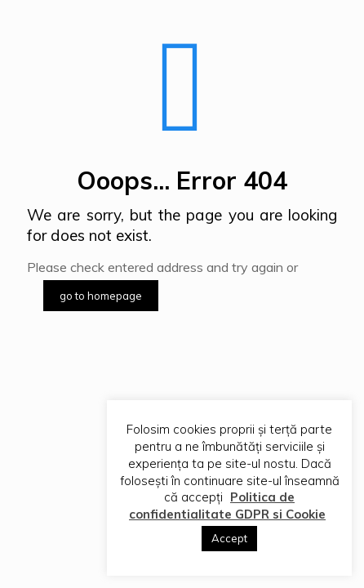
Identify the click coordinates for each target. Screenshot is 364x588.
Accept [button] (229, 538)
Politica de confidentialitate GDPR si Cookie (227, 506)
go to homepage (101, 296)
